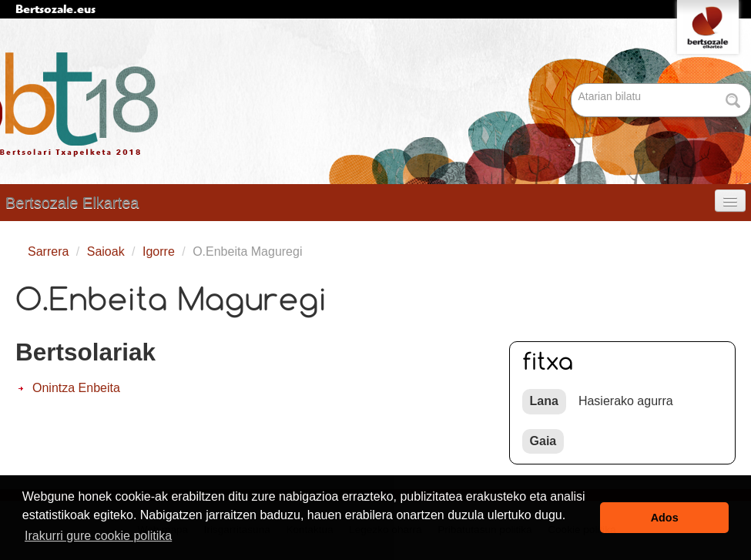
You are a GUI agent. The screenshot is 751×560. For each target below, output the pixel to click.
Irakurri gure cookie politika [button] (98, 536)
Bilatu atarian (573, 84)
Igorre (159, 251)
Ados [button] (665, 518)
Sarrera (48, 251)
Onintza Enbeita (76, 388)
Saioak (106, 251)
